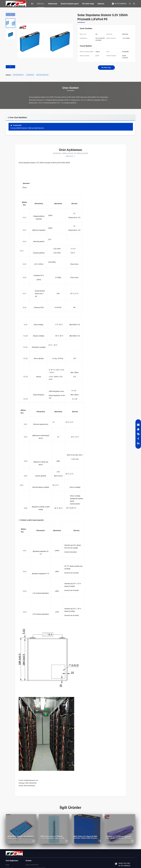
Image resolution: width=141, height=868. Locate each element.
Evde (7, 865)
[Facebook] (138, 439)
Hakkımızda (53, 4)
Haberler (101, 4)
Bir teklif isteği (88, 4)
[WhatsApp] (138, 429)
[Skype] (138, 434)
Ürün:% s (41, 4)
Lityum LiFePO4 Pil (32, 865)
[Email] (138, 425)
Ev (32, 4)
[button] (10, 67)
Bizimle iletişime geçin (70, 4)
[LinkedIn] (138, 443)
